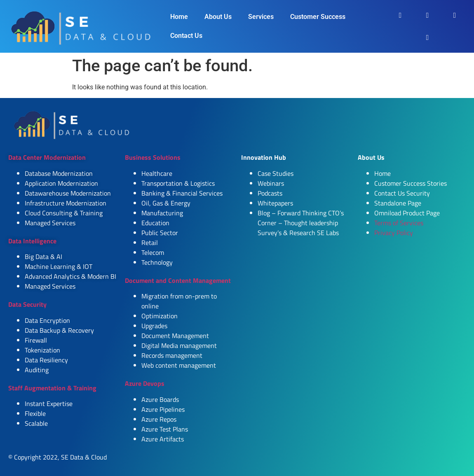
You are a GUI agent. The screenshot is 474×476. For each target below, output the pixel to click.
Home (179, 17)
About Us (218, 17)
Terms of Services (399, 223)
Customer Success (318, 17)
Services (261, 17)
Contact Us (186, 36)
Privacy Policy (394, 233)
